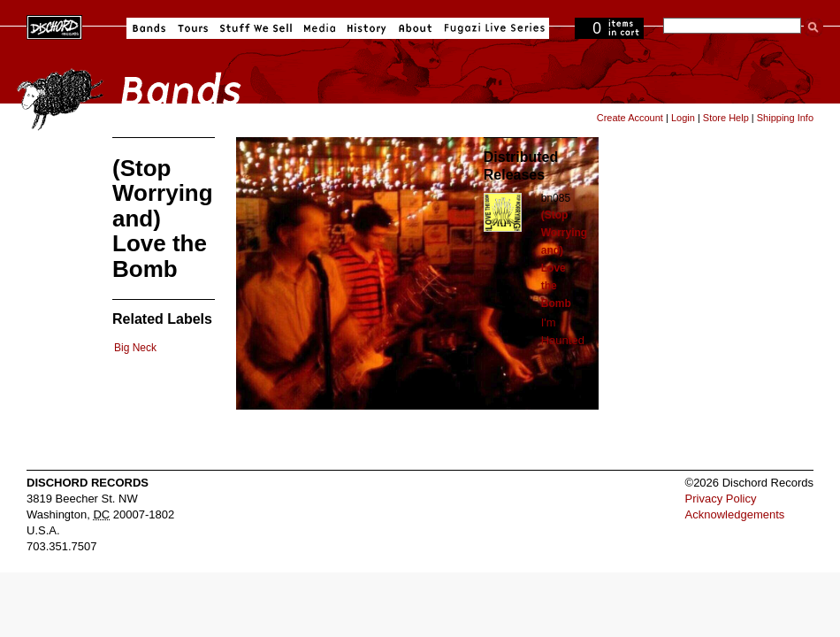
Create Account (630, 118)
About (415, 28)
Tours (193, 28)
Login (683, 118)
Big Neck (135, 348)
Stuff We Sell (256, 28)
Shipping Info (785, 118)
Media (320, 28)
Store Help (726, 118)
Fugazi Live (493, 28)
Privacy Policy (721, 499)
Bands (149, 28)
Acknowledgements (735, 514)
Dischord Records (54, 26)
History (367, 28)
